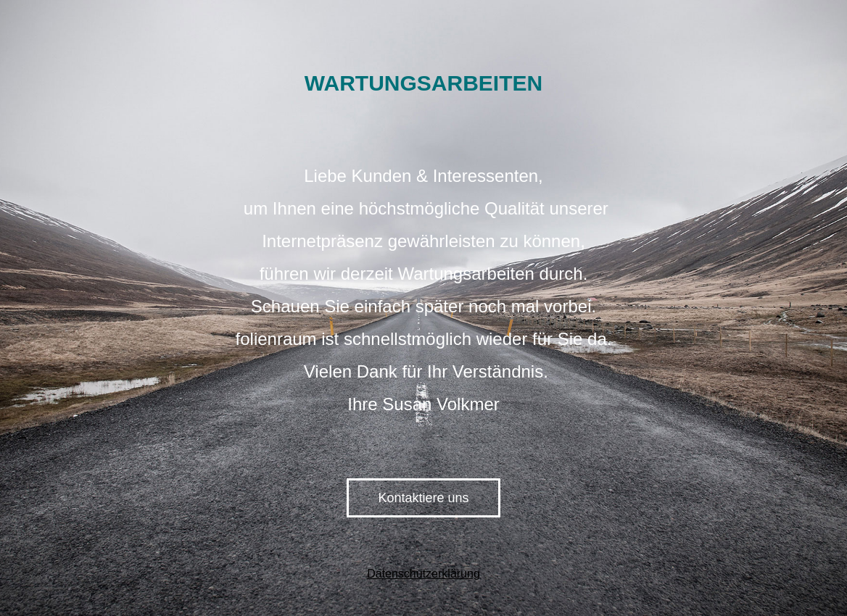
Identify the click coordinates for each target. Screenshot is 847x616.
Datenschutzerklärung (423, 574)
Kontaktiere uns (423, 498)
